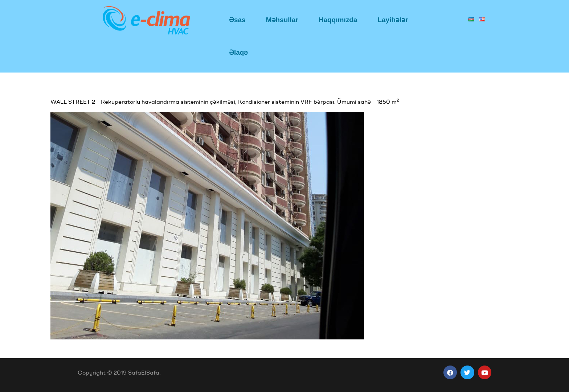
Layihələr (393, 20)
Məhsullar (282, 20)
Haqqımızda (338, 20)
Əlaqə (238, 52)
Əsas (237, 20)
